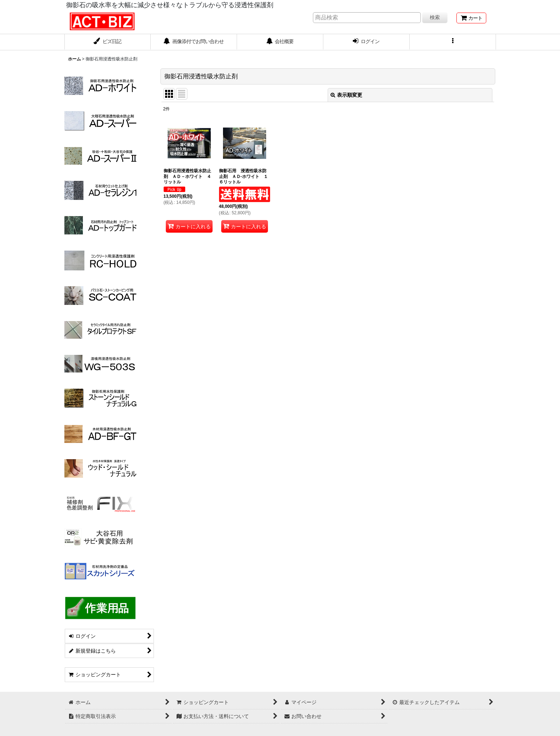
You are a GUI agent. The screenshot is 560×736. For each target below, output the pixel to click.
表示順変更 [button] (346, 95)
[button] (453, 42)
